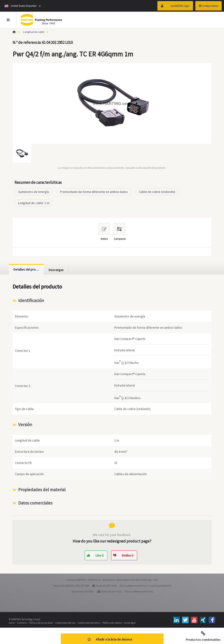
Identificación (31, 300)
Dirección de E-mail (106, 586)
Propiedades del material (42, 490)
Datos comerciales (35, 503)
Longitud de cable (34, 32)
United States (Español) (21, 6)
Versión (25, 425)
